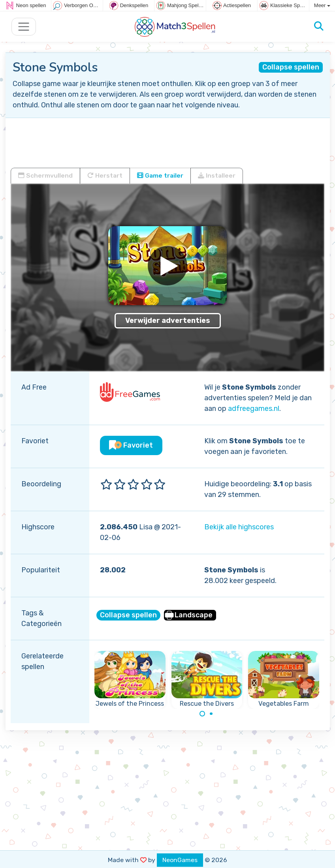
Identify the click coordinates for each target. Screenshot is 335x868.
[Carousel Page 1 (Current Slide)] (202, 714)
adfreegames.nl (254, 409)
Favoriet (131, 445)
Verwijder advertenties (168, 321)
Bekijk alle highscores (239, 527)
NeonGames (180, 860)
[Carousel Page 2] (211, 714)
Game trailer (160, 175)
